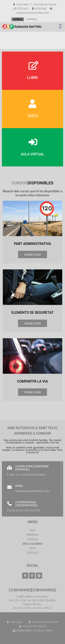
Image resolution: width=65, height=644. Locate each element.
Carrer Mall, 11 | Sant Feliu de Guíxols (35, 4)
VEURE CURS (32, 254)
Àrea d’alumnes (32, 544)
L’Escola (32, 539)
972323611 (21, 9)
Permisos (33, 535)
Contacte (32, 553)
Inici (32, 530)
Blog (32, 548)
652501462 (39, 9)
